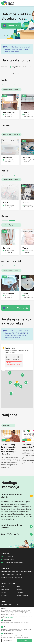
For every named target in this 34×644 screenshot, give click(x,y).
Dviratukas (7, 203)
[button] (16, 385)
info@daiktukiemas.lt (9, 559)
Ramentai (7, 248)
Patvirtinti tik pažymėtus (9, 641)
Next (13, 35)
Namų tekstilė (5, 590)
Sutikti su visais (24, 640)
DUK (18, 605)
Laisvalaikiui (20, 592)
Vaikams (3, 592)
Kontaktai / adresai (7, 605)
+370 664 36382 (8, 556)
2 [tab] (8, 35)
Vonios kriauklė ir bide (10, 293)
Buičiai (19, 586)
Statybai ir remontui (22, 595)
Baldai (3, 586)
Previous (2, 35)
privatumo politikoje (8, 617)
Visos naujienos (8, 425)
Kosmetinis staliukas (10, 112)
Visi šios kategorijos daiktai (11, 89)
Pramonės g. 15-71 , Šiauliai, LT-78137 (14, 562)
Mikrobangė (8, 157)
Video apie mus (13, 26)
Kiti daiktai (4, 595)
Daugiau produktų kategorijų (17, 308)
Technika (19, 590)
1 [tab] (5, 35)
